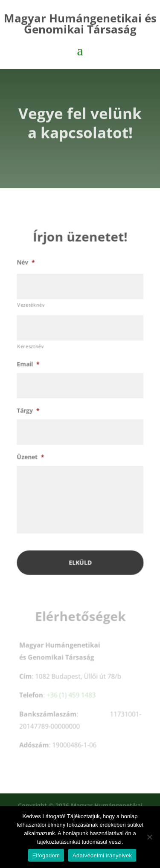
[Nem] (149, 837)
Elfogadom (46, 855)
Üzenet (31, 459)
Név (26, 266)
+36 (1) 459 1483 (71, 696)
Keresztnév (31, 350)
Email (28, 367)
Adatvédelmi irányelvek (102, 855)
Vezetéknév (31, 308)
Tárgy (28, 413)
